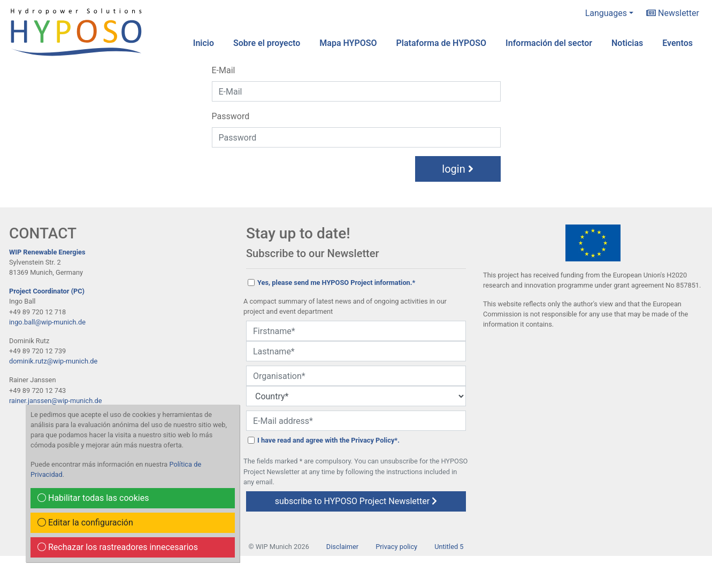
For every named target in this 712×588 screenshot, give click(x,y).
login (457, 169)
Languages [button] (606, 13)
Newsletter (673, 13)
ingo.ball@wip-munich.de (47, 322)
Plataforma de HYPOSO (442, 43)
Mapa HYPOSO (348, 43)
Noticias (627, 43)
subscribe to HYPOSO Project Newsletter (356, 501)
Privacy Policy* (374, 440)
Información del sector (549, 43)
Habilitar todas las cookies (93, 498)
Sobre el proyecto (267, 43)
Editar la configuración (85, 523)
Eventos (677, 43)
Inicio (204, 43)
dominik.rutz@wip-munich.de (53, 361)
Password (231, 116)
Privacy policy (396, 547)
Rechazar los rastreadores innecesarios (118, 547)
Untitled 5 (449, 547)
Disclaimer (342, 547)
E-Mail (224, 70)
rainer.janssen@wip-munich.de (56, 401)
